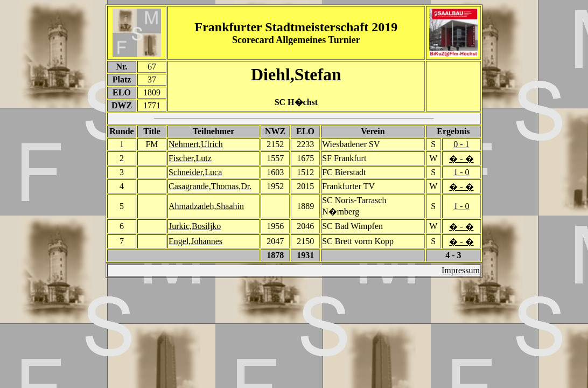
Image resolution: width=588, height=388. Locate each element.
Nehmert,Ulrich (196, 144)
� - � (461, 159)
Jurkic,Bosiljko (195, 226)
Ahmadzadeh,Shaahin (206, 206)
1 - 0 (461, 172)
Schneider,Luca (195, 172)
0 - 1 (461, 144)
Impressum (461, 270)
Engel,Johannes (195, 241)
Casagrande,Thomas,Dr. (210, 186)
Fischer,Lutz (190, 158)
